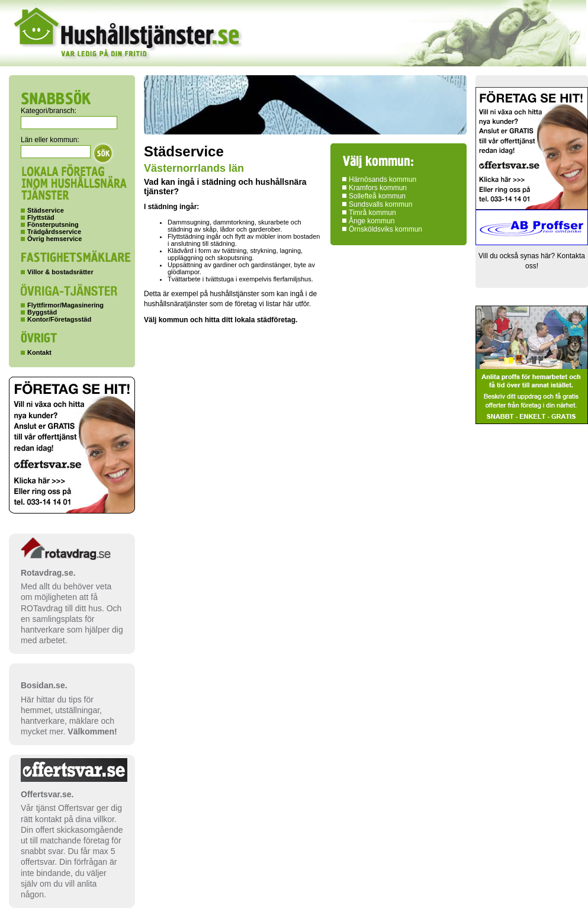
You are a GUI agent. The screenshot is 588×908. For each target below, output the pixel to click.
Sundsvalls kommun (380, 204)
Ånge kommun (372, 221)
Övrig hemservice (54, 239)
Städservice (46, 210)
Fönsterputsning (53, 224)
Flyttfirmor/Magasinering (65, 305)
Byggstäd (42, 312)
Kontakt (39, 352)
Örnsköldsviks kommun (385, 229)
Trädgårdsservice (54, 232)
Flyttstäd (41, 217)
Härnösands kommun (383, 179)
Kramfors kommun (378, 188)
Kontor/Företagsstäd (59, 319)
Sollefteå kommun (377, 196)
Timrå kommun (372, 213)
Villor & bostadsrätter (60, 272)
